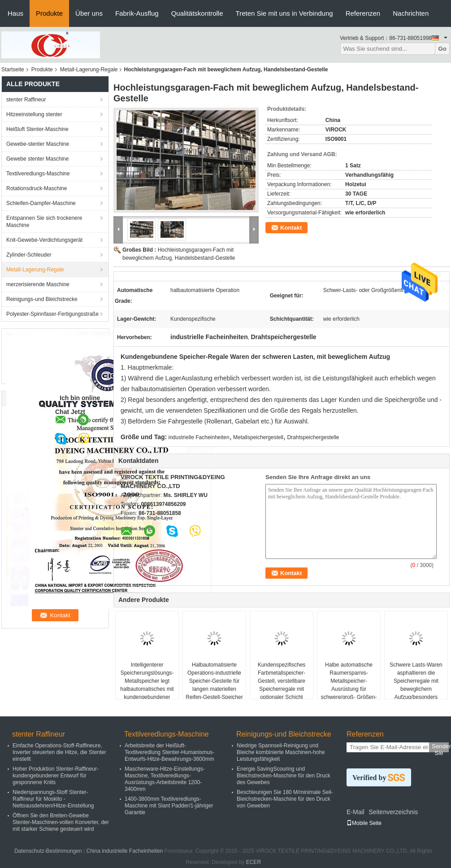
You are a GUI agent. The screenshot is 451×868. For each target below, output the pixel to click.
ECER (254, 862)
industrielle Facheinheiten (199, 437)
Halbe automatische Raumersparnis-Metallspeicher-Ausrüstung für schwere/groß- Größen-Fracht (349, 685)
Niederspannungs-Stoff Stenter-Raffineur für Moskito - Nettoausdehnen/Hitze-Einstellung (53, 799)
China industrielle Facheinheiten (124, 851)
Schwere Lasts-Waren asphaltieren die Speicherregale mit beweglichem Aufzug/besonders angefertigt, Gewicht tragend (416, 689)
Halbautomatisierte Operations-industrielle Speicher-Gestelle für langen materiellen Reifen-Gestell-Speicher (214, 681)
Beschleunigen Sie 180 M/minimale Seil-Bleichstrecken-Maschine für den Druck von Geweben (285, 799)
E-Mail (356, 812)
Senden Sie (440, 748)
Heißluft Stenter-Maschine (37, 129)
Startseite (13, 70)
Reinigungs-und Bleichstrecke (42, 299)
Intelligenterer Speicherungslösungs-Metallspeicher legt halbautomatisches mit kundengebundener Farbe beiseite (147, 685)
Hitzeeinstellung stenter (34, 114)
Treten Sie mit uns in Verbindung (284, 13)
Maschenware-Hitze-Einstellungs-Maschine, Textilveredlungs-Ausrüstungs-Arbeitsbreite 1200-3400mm (165, 779)
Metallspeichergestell (258, 437)
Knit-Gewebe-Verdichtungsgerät (44, 240)
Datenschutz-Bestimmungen (48, 851)
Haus (15, 13)
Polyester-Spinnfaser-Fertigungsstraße (52, 314)
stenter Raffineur (26, 100)
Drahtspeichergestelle (313, 437)
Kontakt (291, 228)
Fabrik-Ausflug (137, 13)
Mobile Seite (364, 823)
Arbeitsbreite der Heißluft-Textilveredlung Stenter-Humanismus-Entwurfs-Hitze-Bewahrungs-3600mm (169, 752)
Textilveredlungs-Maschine (38, 174)
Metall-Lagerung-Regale (89, 70)
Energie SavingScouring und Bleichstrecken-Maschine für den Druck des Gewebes (284, 776)
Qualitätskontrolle (197, 13)
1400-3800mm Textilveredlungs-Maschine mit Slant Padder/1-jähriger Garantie (169, 806)
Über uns (89, 13)
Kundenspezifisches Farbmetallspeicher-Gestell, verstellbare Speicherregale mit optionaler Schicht (282, 681)
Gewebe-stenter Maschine (38, 144)
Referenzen (363, 13)
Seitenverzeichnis (393, 812)
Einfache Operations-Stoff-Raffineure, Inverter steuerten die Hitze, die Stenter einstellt (59, 752)
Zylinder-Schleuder (29, 255)
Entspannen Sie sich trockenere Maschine (44, 222)
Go (442, 49)
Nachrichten (411, 13)
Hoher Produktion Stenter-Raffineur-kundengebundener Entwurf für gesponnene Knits (56, 776)
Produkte (49, 13)
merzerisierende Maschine (38, 284)
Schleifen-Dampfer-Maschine (41, 203)
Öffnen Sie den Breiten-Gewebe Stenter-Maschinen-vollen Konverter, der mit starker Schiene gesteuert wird (61, 822)
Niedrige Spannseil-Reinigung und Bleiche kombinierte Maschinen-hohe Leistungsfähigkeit (281, 752)
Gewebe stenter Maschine (37, 159)
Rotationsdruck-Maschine (37, 188)
